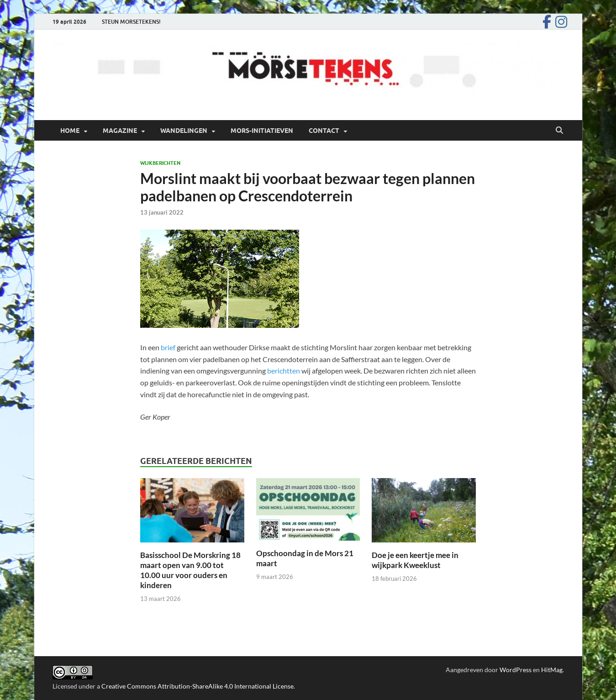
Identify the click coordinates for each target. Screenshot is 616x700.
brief (169, 347)
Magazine (120, 131)
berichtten (284, 371)
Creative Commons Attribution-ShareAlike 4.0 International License (197, 686)
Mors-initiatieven (262, 131)
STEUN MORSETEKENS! (131, 22)
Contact (324, 131)
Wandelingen (184, 131)
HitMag (552, 670)
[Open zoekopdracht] (559, 131)
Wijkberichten (160, 163)
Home (70, 131)
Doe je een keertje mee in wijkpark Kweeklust (415, 560)
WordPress (516, 670)
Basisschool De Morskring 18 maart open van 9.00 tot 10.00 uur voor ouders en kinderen (190, 570)
